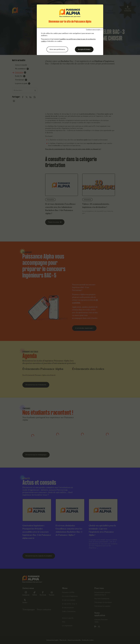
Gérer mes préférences (57, 49)
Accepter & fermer (84, 49)
